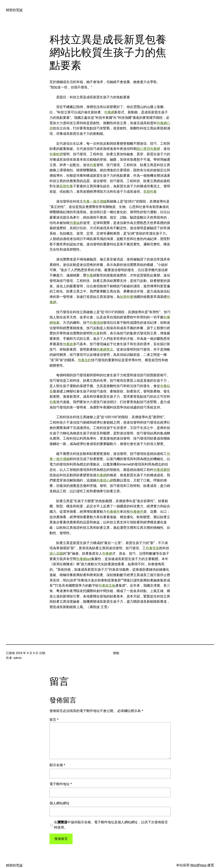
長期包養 (66, 186)
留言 (54, 720)
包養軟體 (56, 154)
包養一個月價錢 (95, 201)
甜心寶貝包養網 (148, 149)
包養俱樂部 (162, 470)
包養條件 (113, 512)
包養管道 (152, 548)
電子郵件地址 (61, 784)
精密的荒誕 (14, 10)
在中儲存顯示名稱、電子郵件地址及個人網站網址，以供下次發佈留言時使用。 (111, 825)
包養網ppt (84, 559)
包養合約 (85, 360)
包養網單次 (105, 349)
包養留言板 (107, 585)
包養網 (109, 112)
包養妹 (75, 223)
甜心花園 (56, 553)
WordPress (198, 865)
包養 (93, 165)
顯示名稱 (57, 765)
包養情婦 (96, 323)
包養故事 (70, 344)
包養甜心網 (105, 480)
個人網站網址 (60, 803)
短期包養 (127, 297)
